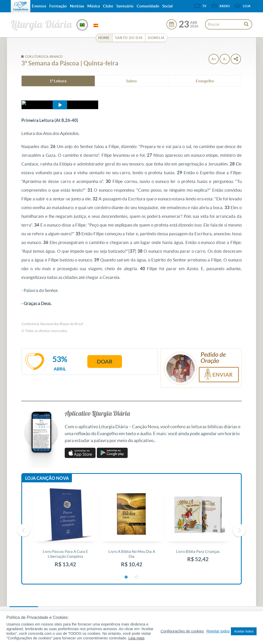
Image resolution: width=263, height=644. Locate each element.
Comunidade (148, 6)
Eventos (39, 6)
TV (204, 6)
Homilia (156, 38)
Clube (108, 6)
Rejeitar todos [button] (218, 631)
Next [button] (239, 530)
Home (104, 38)
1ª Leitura (58, 81)
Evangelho (205, 81)
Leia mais (137, 638)
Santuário (125, 6)
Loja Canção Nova (47, 478)
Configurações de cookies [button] (182, 631)
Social (167, 6)
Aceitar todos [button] (244, 631)
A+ (214, 59)
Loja (247, 6)
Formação (58, 6)
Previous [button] (24, 530)
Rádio (225, 6)
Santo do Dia (129, 38)
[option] (65, 530)
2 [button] (137, 577)
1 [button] (126, 577)
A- (225, 59)
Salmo (131, 81)
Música (94, 6)
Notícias (77, 6)
